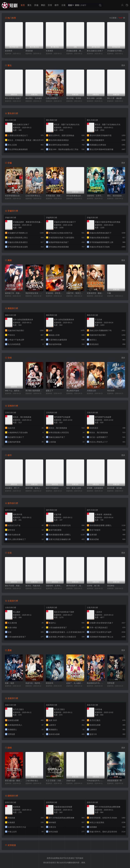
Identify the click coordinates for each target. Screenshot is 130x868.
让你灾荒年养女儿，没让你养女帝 (34, 196)
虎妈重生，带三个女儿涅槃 (14, 488)
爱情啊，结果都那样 (95, 488)
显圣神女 (111, 586)
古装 (63, 5)
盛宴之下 (49, 391)
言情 (50, 5)
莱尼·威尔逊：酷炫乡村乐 (14, 781)
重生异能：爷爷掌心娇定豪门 (75, 98)
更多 (123, 65)
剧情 (77, 5)
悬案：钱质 (10, 683)
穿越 (36, 5)
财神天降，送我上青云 (34, 488)
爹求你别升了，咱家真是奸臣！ (75, 586)
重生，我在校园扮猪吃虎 (116, 196)
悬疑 (70, 5)
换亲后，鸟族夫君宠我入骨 (34, 586)
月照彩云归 (91, 391)
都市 (57, 5)
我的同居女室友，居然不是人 (34, 293)
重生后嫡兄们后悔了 (95, 51)
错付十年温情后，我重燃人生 (55, 488)
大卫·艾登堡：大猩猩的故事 (55, 781)
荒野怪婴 (111, 683)
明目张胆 (111, 391)
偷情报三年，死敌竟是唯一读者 (14, 293)
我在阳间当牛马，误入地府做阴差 (96, 683)
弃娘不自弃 (71, 781)
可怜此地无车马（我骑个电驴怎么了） (96, 781)
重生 (29, 5)
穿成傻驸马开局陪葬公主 (116, 51)
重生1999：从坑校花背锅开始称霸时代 (96, 98)
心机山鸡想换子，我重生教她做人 (55, 98)
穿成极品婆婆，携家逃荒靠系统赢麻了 (75, 51)
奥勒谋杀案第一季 (114, 781)
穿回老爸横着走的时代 (75, 196)
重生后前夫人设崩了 (13, 98)
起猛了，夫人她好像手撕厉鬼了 (75, 683)
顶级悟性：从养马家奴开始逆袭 (96, 196)
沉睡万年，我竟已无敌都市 (75, 293)
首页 (23, 5)
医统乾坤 (49, 683)
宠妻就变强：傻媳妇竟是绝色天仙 (96, 293)
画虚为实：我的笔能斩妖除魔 (34, 683)
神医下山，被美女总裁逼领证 (14, 391)
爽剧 (43, 5)
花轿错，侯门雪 (93, 586)
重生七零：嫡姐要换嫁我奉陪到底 (116, 98)
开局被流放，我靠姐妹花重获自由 (55, 196)
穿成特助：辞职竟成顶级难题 (55, 293)
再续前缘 (29, 51)
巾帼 (109, 293)
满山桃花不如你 (73, 391)
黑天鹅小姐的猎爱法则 (34, 391)
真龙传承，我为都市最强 (116, 488)
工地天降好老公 (32, 781)
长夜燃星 (49, 51)
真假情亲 (9, 51)
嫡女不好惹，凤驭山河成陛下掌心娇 (14, 586)
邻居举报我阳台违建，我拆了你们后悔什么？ (14, 196)
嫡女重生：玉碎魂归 (34, 98)
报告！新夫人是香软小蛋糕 (75, 488)
